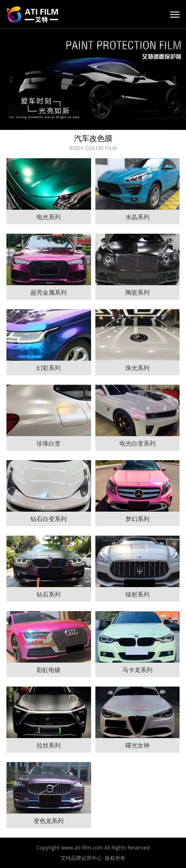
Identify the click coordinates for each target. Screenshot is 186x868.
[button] (14, 79)
